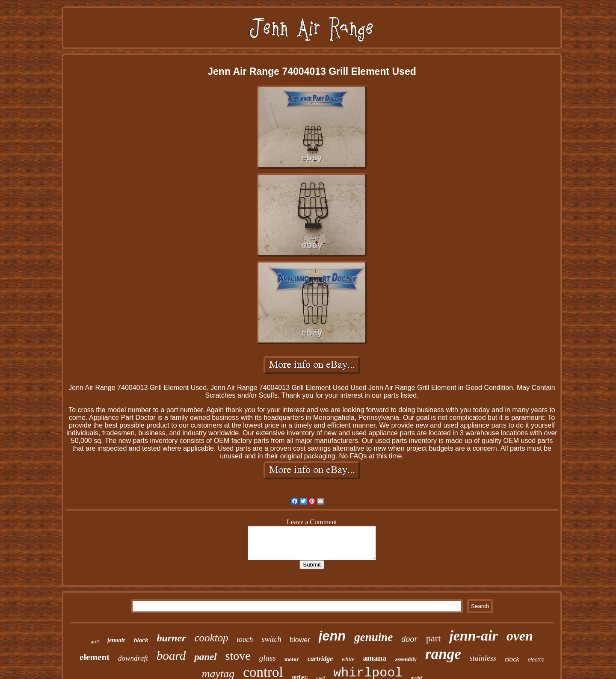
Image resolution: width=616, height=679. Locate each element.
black (141, 640)
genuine (373, 637)
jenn (332, 636)
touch (245, 639)
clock (512, 659)
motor (292, 659)
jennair (116, 640)
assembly (406, 659)
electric (536, 660)
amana (375, 658)
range (443, 654)
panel (205, 657)
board (171, 655)
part (433, 638)
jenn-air (473, 636)
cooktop (211, 638)
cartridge (320, 659)
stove (238, 656)
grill (95, 641)
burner (171, 638)
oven (520, 636)
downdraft (133, 658)
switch (271, 639)
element (95, 657)
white (348, 659)
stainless (483, 658)
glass (268, 658)
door (409, 639)
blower (300, 640)
